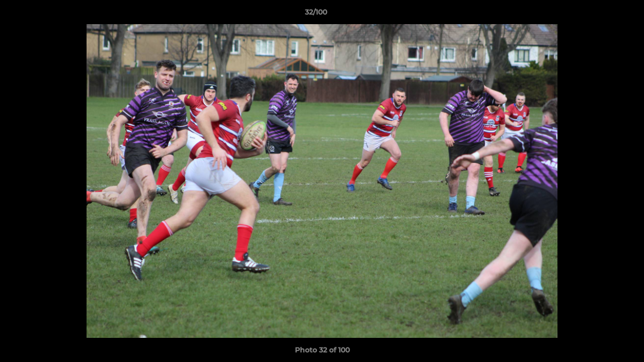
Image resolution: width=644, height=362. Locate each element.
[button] (602, 15)
